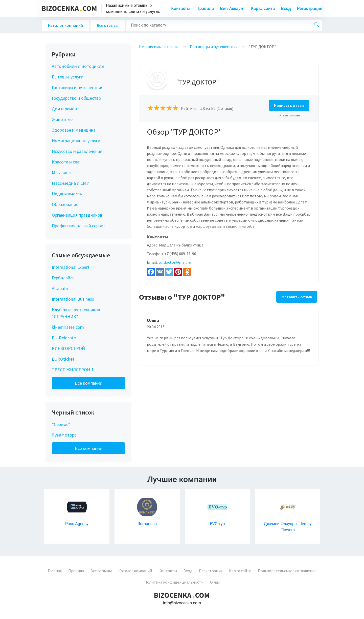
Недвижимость (67, 194)
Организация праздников (77, 215)
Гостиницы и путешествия (78, 87)
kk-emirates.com (68, 327)
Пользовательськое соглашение (287, 571)
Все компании (89, 383)
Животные (62, 119)
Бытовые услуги (68, 77)
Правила (205, 8)
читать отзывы (289, 115)
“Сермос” (61, 424)
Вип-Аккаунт (232, 8)
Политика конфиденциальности (174, 582)
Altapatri (60, 288)
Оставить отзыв (297, 297)
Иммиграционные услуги (76, 141)
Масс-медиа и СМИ (71, 183)
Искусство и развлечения (77, 151)
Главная (55, 571)
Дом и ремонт (65, 109)
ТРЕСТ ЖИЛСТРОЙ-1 (73, 370)
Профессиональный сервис (79, 226)
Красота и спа (66, 162)
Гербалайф (63, 278)
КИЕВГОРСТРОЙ (68, 348)
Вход (286, 8)
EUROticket (63, 359)
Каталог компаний (65, 25)
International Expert (71, 267)
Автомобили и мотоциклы (78, 66)
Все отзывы (108, 25)
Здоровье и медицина (74, 130)
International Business (73, 299)
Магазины (62, 172)
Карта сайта (263, 8)
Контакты (181, 8)
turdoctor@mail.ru (175, 262)
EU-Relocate (64, 338)
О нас (215, 582)
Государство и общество (76, 98)
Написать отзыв (289, 105)
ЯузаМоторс (64, 435)
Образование (65, 204)
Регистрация (310, 8)
